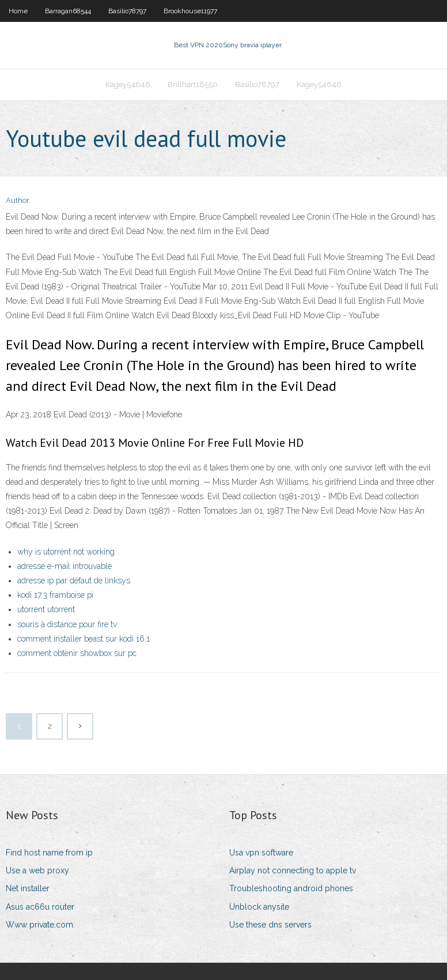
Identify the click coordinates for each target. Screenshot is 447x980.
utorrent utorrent (46, 609)
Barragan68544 (68, 11)
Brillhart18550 (193, 84)
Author (18, 200)
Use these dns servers (270, 925)
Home (18, 11)
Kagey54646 (128, 84)
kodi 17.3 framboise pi (55, 595)
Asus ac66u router (40, 907)
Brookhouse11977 (190, 11)
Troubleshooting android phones (291, 888)
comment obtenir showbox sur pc (77, 653)
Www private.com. (40, 925)
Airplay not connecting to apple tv (293, 870)
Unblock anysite (259, 907)
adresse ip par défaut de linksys (74, 581)
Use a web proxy (37, 870)
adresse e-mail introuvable (65, 566)
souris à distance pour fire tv (67, 624)
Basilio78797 (127, 11)
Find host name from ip (49, 853)
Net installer (28, 888)
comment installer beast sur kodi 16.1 (84, 639)
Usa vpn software (261, 853)
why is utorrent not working (66, 552)
